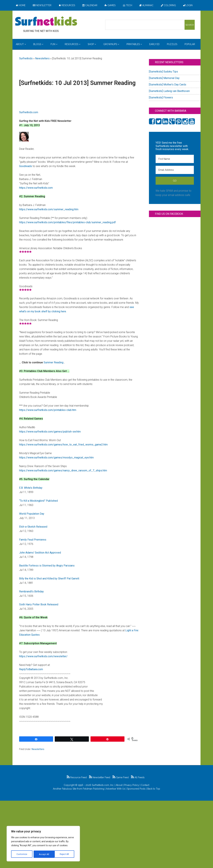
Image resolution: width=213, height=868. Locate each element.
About (119, 785)
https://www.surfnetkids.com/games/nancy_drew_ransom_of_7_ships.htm (63, 470)
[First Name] (175, 159)
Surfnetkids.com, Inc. (103, 785)
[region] (43, 844)
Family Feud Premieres (33, 540)
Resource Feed (77, 777)
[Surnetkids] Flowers (161, 97)
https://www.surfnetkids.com (36, 188)
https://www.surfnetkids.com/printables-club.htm (48, 410)
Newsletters (42, 58)
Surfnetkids (26, 58)
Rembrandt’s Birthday (31, 591)
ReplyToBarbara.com (31, 669)
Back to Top (154, 789)
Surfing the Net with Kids (46, 21)
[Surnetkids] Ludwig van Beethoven (169, 91)
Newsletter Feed (100, 777)
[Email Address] (175, 170)
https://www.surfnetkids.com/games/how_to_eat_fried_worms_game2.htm (63, 445)
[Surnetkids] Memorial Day (164, 78)
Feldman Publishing (94, 789)
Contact (145, 785)
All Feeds (138, 777)
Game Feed (121, 777)
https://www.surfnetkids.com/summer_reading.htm (49, 209)
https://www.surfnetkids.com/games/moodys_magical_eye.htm (56, 458)
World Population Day (32, 514)
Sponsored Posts (136, 789)
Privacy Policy (132, 785)
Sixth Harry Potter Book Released (39, 604)
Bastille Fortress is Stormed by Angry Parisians (47, 566)
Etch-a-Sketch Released (33, 527)
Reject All (44, 854)
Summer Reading (54, 362)
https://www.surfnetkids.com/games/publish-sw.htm (50, 432)
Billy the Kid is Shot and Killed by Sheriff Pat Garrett (49, 579)
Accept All (65, 854)
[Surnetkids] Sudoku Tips (163, 72)
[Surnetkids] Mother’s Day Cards (168, 85)
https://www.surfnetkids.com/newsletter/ (43, 656)
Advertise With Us (116, 789)
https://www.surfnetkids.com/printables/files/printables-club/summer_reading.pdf (67, 222)
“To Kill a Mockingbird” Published (38, 501)
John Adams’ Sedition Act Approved (40, 553)
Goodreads (26, 166)
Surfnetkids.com (29, 112)
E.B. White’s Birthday (31, 488)
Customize (22, 854)
